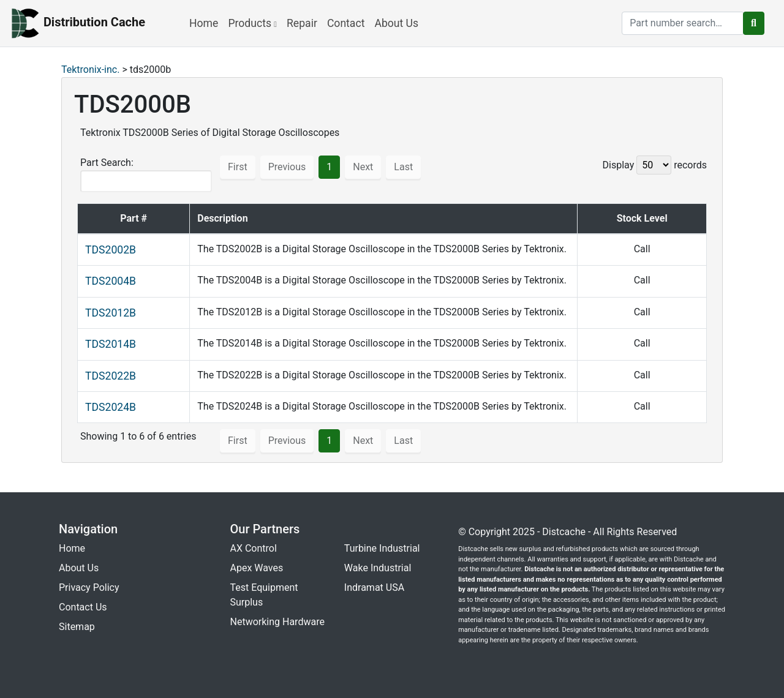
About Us (396, 23)
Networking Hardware (277, 622)
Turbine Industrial (382, 548)
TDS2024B (111, 407)
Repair (302, 23)
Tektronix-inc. (90, 69)
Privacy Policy (89, 587)
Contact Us (83, 607)
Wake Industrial (378, 568)
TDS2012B (111, 313)
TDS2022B (111, 376)
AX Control (254, 548)
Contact (346, 23)
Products (252, 23)
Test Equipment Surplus (264, 595)
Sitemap (77, 627)
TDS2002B (111, 250)
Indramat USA (374, 587)
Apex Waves (257, 568)
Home (204, 23)
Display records (655, 165)
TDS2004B (111, 281)
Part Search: (146, 174)
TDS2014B (111, 344)
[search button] (754, 23)
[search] (683, 23)
